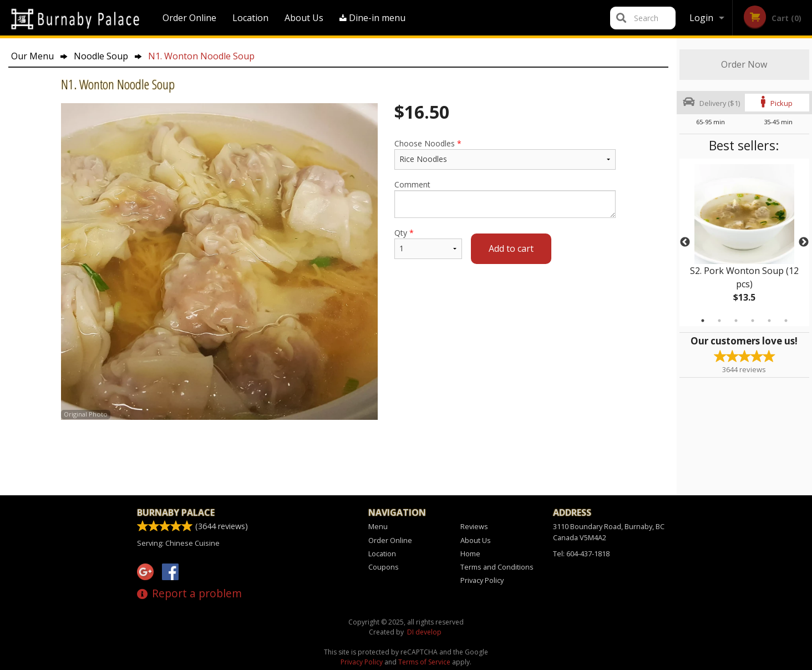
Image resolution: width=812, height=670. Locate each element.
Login (701, 18)
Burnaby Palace (176, 512)
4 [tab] (753, 321)
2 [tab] (719, 321)
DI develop (424, 632)
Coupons (384, 567)
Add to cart (511, 248)
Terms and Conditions (497, 567)
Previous (685, 242)
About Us (304, 18)
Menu (378, 526)
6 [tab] (786, 321)
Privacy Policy (482, 580)
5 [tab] (769, 321)
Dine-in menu (372, 18)
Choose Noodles (505, 154)
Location (250, 18)
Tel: (581, 554)
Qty (428, 243)
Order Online (189, 18)
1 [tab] (703, 321)
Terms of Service (424, 662)
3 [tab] (736, 321)
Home (470, 554)
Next (804, 242)
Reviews (474, 526)
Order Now (744, 64)
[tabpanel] (744, 242)
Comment (505, 199)
